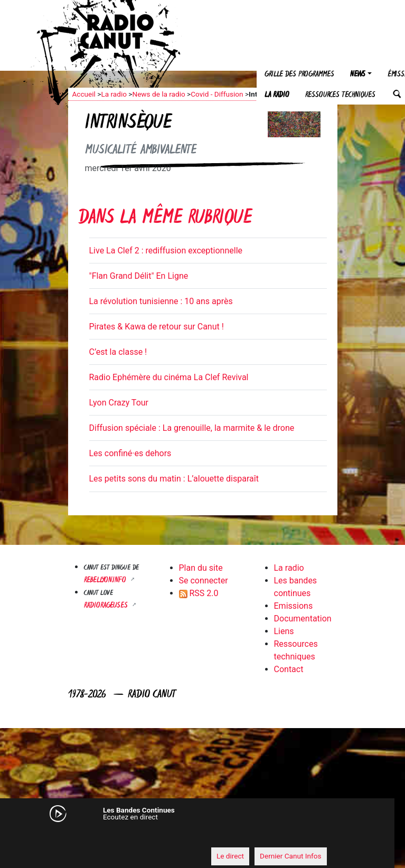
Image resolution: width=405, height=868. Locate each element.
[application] (192, 837)
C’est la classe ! (118, 352)
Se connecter (204, 581)
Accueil (84, 94)
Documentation (303, 619)
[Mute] (71, 836)
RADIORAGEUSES (107, 606)
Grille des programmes (299, 75)
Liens (284, 631)
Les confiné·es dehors (130, 453)
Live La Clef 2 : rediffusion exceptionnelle (166, 251)
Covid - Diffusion (217, 94)
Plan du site (201, 568)
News (358, 75)
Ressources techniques (340, 95)
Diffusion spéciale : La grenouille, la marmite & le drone (192, 428)
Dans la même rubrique (165, 219)
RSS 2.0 (199, 593)
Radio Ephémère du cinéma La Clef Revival (169, 377)
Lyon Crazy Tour (119, 403)
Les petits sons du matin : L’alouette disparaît (174, 479)
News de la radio (158, 94)
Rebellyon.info (106, 581)
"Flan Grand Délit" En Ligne (139, 276)
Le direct (230, 856)
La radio (277, 95)
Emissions (294, 606)
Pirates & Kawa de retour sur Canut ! (157, 327)
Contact (289, 669)
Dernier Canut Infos (291, 856)
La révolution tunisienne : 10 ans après (161, 301)
